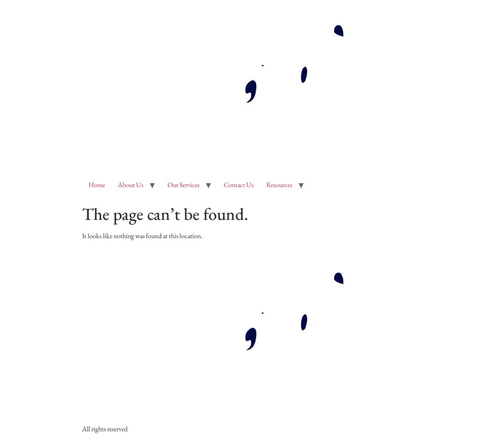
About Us (131, 185)
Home (97, 185)
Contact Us (239, 185)
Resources (279, 185)
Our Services (184, 185)
